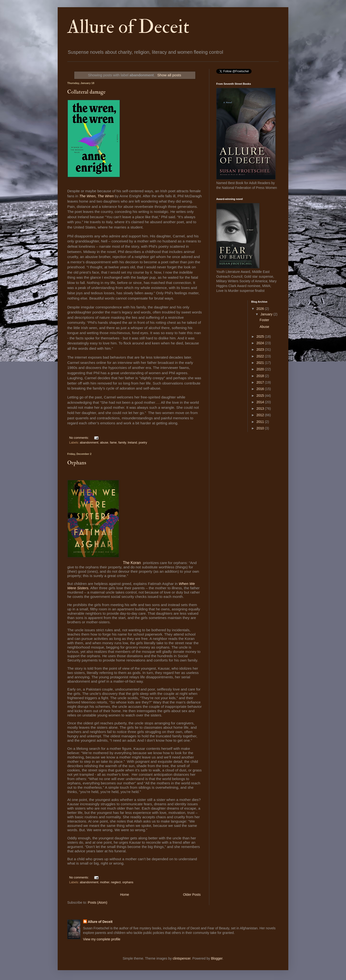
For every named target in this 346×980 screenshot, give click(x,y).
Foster (264, 320)
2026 (261, 309)
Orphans (77, 463)
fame (113, 443)
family (122, 443)
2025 (261, 337)
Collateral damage (86, 92)
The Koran (132, 563)
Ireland (132, 443)
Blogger (217, 958)
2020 (261, 369)
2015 (261, 396)
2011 (261, 422)
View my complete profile (102, 939)
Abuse (264, 327)
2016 (261, 389)
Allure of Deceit (128, 27)
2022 (261, 356)
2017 (261, 382)
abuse (104, 443)
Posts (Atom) (98, 902)
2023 (261, 349)
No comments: (79, 438)
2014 (261, 402)
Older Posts (192, 895)
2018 (261, 376)
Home (125, 895)
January (267, 314)
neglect (116, 882)
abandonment (89, 443)
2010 (261, 428)
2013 (261, 409)
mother (105, 882)
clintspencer (182, 958)
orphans (128, 882)
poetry (143, 443)
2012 (261, 415)
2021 (261, 363)
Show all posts (169, 75)
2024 (261, 343)
